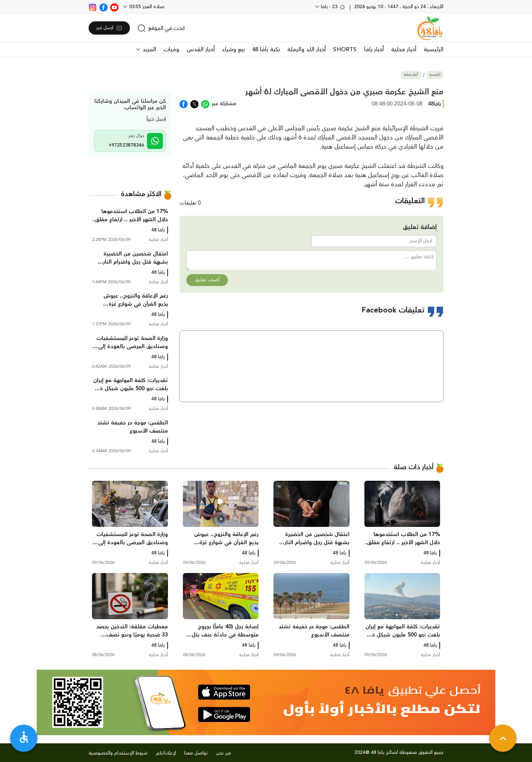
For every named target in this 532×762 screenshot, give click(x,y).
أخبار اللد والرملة (307, 50)
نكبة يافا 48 (266, 50)
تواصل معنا (196, 753)
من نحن (224, 753)
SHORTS (345, 50)
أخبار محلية (404, 50)
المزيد (148, 50)
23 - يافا (333, 7)
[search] (161, 28)
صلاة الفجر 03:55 (146, 7)
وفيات (171, 50)
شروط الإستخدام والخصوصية (118, 753)
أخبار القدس (201, 50)
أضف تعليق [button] (207, 280)
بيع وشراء (233, 50)
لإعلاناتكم (166, 753)
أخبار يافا (374, 50)
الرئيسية (434, 50)
